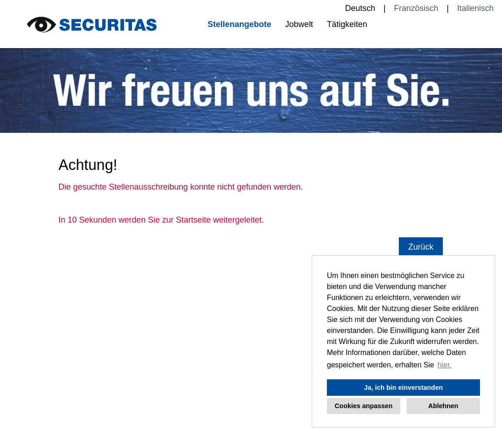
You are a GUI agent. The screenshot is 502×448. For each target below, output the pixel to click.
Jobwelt (299, 24)
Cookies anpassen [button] (364, 406)
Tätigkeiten (347, 24)
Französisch (416, 8)
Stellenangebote (240, 24)
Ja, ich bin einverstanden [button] (403, 388)
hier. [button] (445, 365)
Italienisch (475, 8)
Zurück (421, 247)
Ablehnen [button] (443, 406)
